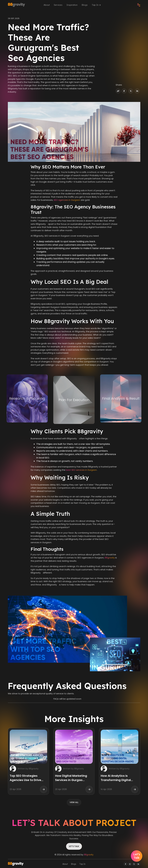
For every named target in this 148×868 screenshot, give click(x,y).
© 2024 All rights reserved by (74, 855)
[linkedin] (138, 864)
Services (58, 5)
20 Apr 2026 (61, 789)
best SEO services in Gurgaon (81, 470)
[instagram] (130, 864)
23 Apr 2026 (15, 789)
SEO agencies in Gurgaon (67, 200)
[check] (139, 5)
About (47, 5)
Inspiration (72, 5)
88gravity (110, 558)
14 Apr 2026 (106, 789)
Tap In (96, 5)
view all (74, 802)
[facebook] (125, 864)
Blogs (85, 5)
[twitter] (134, 864)
